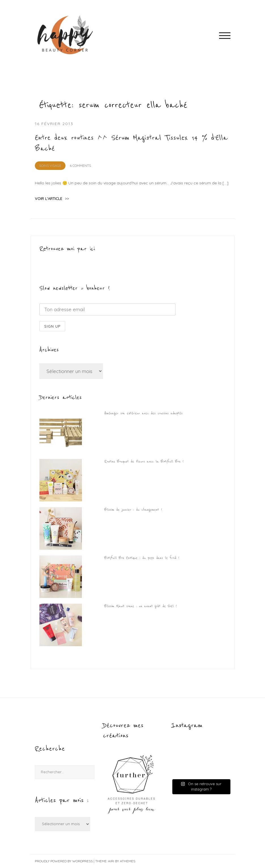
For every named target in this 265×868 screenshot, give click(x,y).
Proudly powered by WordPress (64, 861)
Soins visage (50, 166)
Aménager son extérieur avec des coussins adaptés (143, 413)
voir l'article (52, 199)
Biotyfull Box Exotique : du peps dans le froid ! (142, 558)
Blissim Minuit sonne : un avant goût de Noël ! (141, 606)
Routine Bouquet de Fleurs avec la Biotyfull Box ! (144, 462)
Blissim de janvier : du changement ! (133, 510)
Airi (111, 861)
